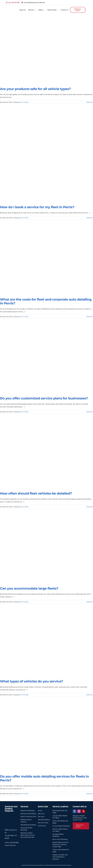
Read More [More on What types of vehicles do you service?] (90, 695)
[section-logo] (9, 6)
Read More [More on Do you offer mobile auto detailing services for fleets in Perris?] (90, 794)
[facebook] (75, 811)
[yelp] (83, 811)
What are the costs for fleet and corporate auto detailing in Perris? (46, 301)
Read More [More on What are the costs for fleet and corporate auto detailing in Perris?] (90, 317)
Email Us (13, 845)
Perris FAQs (25, 102)
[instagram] (79, 811)
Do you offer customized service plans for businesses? (44, 398)
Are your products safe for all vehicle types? (35, 89)
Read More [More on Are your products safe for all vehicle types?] (90, 102)
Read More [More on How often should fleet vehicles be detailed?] (90, 507)
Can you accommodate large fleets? (29, 588)
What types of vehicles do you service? (31, 681)
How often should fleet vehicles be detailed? (36, 493)
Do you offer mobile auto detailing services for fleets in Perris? (44, 778)
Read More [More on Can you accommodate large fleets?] (90, 602)
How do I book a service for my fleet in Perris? (37, 207)
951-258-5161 (14, 842)
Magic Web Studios (67, 865)
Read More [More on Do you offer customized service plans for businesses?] (90, 412)
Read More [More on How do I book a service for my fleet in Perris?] (90, 218)
